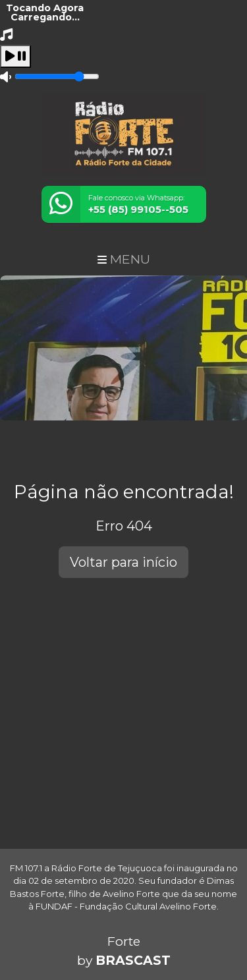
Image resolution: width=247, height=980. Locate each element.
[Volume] (57, 76)
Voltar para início (123, 562)
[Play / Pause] (15, 56)
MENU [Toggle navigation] (124, 259)
